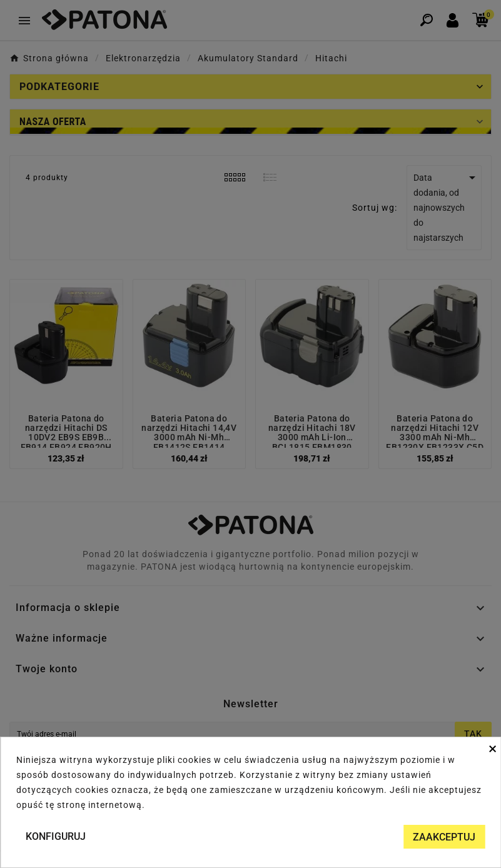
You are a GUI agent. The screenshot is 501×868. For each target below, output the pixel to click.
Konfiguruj (56, 836)
